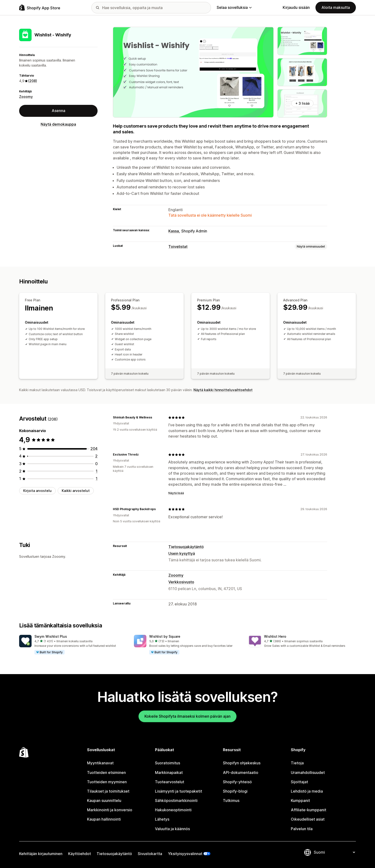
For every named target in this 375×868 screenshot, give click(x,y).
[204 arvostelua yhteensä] (94, 449)
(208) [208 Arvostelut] (33, 81)
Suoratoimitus (168, 763)
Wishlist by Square (165, 636)
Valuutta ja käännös (172, 829)
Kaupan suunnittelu (104, 800)
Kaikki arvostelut (76, 491)
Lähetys (162, 819)
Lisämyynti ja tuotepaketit (179, 791)
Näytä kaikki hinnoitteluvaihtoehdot (223, 390)
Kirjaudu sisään (296, 7)
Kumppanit (300, 800)
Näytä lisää (176, 493)
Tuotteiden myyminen (107, 782)
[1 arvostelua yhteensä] (97, 471)
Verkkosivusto (181, 582)
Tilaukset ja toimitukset (108, 791)
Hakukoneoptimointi (173, 810)
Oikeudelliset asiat (308, 819)
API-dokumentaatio (241, 772)
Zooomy (26, 97)
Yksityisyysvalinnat (185, 854)
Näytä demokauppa (58, 124)
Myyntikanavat (100, 763)
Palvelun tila (302, 829)
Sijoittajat (299, 782)
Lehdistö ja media (307, 791)
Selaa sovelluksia (234, 7)
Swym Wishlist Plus (51, 636)
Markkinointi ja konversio (110, 810)
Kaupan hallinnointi (104, 819)
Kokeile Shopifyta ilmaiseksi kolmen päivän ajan (187, 716)
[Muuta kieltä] (334, 852)
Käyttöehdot (80, 854)
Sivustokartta (150, 854)
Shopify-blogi (235, 791)
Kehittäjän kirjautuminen (41, 854)
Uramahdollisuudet (308, 772)
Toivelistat (178, 247)
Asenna (58, 111)
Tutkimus (231, 800)
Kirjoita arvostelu (37, 491)
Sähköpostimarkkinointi (176, 800)
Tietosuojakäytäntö (186, 547)
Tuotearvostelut (170, 782)
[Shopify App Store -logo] (40, 8)
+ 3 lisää (302, 103)
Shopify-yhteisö (237, 782)
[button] (73, 645)
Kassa (174, 231)
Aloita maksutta (336, 7)
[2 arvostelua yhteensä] (96, 456)
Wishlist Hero (275, 636)
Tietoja (297, 763)
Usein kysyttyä (182, 553)
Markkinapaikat (169, 772)
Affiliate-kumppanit (309, 810)
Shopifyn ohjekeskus (242, 763)
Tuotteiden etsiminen (106, 772)
